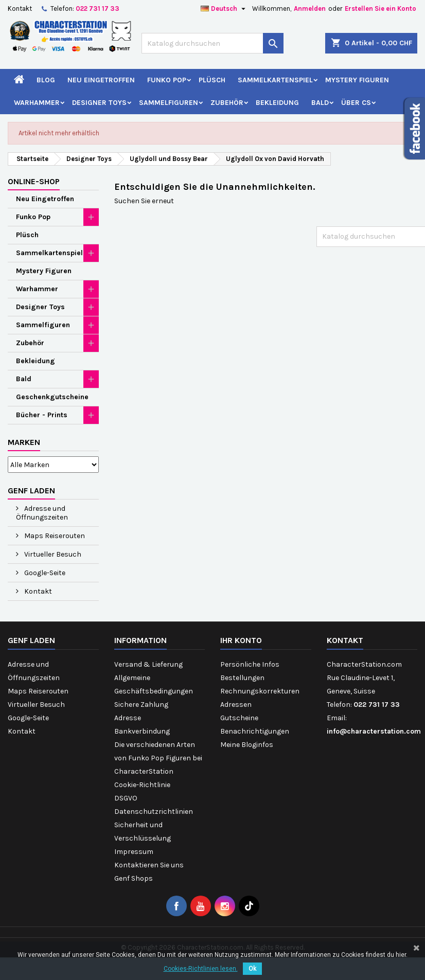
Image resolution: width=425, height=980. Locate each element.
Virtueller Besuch (52, 554)
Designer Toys (99, 103)
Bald (320, 103)
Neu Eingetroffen (101, 80)
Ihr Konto (241, 640)
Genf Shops (134, 878)
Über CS (356, 103)
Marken (24, 442)
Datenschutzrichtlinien (154, 812)
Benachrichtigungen (255, 731)
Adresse (128, 718)
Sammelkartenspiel (275, 80)
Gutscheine (239, 718)
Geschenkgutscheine (52, 397)
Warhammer (37, 103)
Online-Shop (34, 181)
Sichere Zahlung (141, 705)
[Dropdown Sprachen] (224, 9)
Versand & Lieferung (148, 664)
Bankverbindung (142, 731)
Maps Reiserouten (54, 536)
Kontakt (20, 8)
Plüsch (212, 80)
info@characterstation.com (374, 731)
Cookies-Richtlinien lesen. (201, 969)
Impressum (134, 852)
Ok (252, 969)
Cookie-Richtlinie (142, 785)
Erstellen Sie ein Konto (380, 8)
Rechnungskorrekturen (260, 691)
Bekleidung (277, 103)
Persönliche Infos (250, 664)
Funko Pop (167, 80)
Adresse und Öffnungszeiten (42, 513)
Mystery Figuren (357, 80)
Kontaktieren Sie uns (149, 865)
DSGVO (126, 798)
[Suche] (212, 43)
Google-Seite (44, 573)
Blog (46, 80)
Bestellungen (242, 678)
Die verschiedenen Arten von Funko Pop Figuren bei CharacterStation (158, 758)
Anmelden (310, 8)
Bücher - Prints (42, 415)
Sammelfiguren (169, 103)
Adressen (236, 705)
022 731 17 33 (98, 8)
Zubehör (227, 103)
